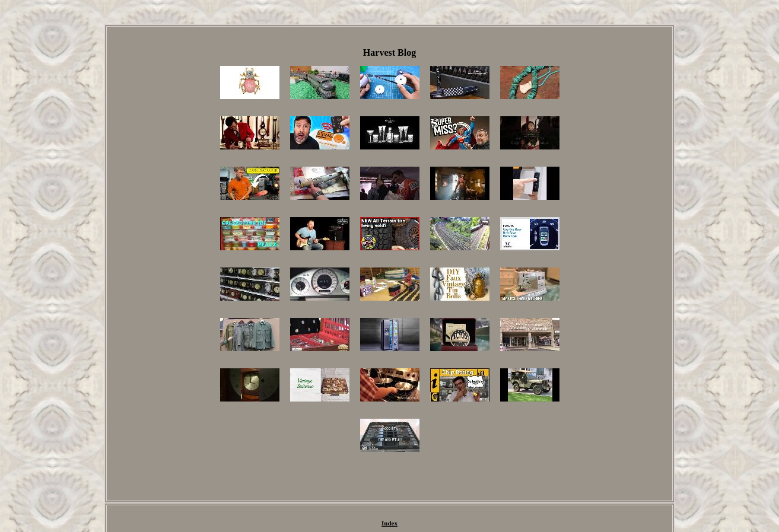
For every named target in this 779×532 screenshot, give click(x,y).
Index (389, 523)
